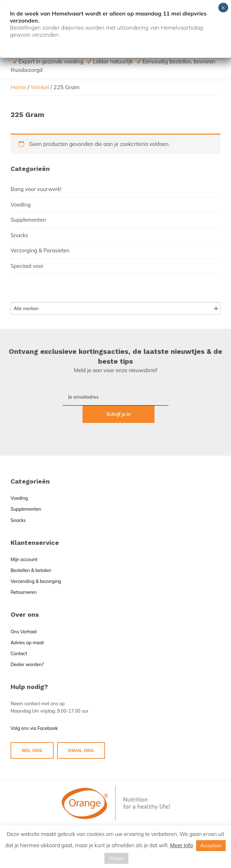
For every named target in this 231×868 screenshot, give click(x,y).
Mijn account (24, 542)
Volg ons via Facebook (34, 711)
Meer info (181, 845)
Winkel (40, 87)
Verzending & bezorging (36, 564)
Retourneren (24, 575)
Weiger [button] (116, 858)
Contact (19, 636)
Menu (214, 16)
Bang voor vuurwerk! (36, 189)
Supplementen (28, 220)
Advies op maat (27, 625)
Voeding (21, 205)
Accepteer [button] (211, 845)
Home (18, 87)
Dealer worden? (27, 647)
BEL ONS (32, 733)
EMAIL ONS (81, 733)
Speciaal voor (27, 266)
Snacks (19, 235)
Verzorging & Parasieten (40, 250)
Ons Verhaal (24, 614)
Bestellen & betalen (31, 553)
